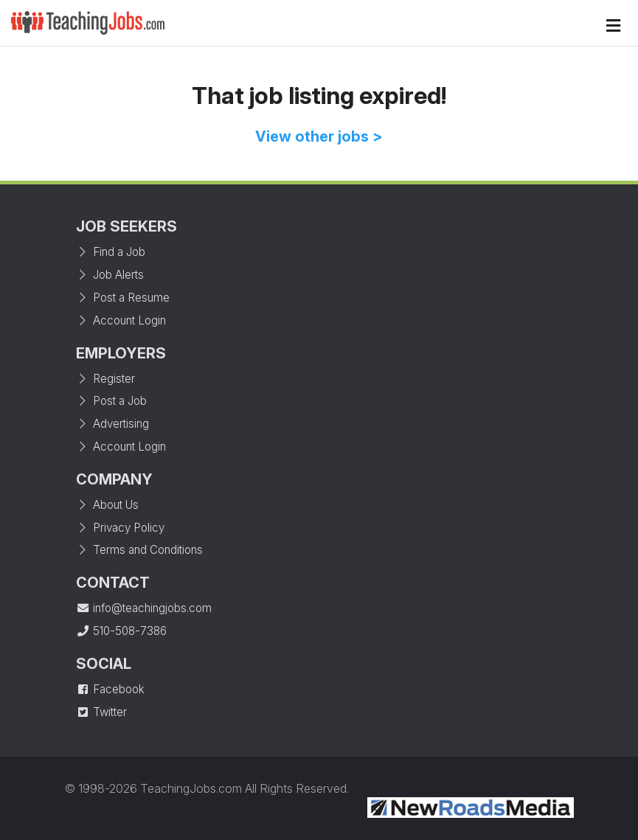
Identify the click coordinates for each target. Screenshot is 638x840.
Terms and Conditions (139, 550)
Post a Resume (123, 298)
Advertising (112, 424)
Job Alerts (110, 275)
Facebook (110, 689)
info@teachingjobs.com (144, 608)
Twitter (101, 712)
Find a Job (111, 252)
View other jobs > (319, 136)
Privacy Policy (120, 528)
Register (105, 379)
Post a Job (111, 401)
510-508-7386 (121, 631)
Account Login (121, 320)
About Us (107, 505)
